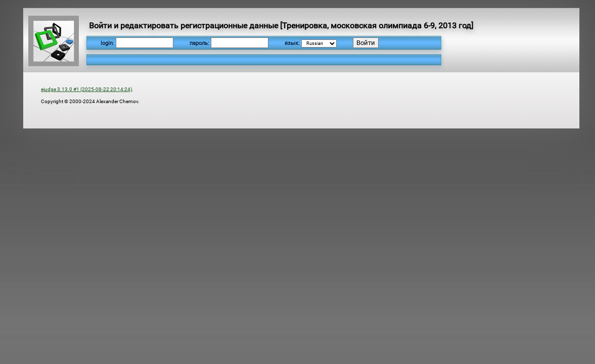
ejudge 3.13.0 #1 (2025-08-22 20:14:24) (86, 89)
